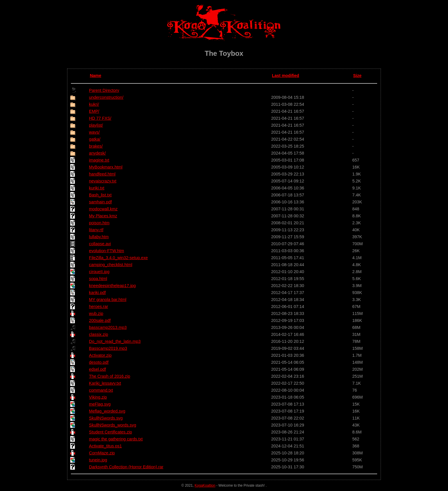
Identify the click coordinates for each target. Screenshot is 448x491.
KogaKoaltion (205, 485)
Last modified (286, 76)
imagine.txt (99, 160)
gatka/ (95, 139)
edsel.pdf (97, 369)
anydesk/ (97, 153)
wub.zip (96, 313)
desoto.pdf (99, 362)
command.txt (101, 390)
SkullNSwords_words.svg (112, 425)
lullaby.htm (99, 237)
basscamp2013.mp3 (108, 327)
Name (95, 76)
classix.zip (98, 334)
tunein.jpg (98, 460)
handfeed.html (102, 174)
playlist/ (96, 125)
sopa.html (98, 279)
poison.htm (99, 223)
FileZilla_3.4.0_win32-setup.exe (118, 258)
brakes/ (96, 146)
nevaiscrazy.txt (103, 181)
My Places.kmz (103, 216)
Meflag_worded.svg (107, 411)
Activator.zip (100, 355)
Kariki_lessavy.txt (105, 383)
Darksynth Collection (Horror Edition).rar (126, 467)
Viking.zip (98, 397)
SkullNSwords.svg (106, 418)
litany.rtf (96, 230)
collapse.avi (100, 244)
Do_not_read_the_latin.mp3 (115, 341)
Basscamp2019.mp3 (108, 348)
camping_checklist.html (111, 265)
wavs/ (94, 132)
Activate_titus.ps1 (105, 446)
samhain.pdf (100, 202)
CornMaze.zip (102, 453)
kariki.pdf (97, 293)
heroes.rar (98, 307)
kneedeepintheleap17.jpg (112, 286)
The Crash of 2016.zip (110, 376)
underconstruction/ (106, 97)
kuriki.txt (97, 188)
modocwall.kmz (103, 209)
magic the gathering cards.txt (116, 439)
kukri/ (94, 104)
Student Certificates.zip (110, 432)
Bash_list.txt (100, 195)
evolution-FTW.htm (106, 251)
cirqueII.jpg (99, 272)
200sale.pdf (100, 320)
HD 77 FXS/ (100, 118)
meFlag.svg (100, 404)
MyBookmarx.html (106, 167)
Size (357, 76)
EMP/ (94, 111)
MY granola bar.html (108, 300)
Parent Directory (104, 90)
